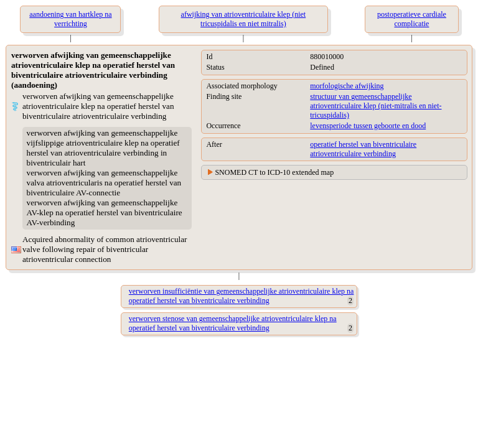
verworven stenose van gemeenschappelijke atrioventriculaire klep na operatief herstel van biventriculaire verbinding (233, 323)
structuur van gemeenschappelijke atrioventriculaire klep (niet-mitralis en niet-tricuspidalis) (376, 106)
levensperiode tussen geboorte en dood (368, 126)
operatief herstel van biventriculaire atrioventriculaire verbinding (363, 149)
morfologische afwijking (347, 86)
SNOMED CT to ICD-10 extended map (274, 172)
